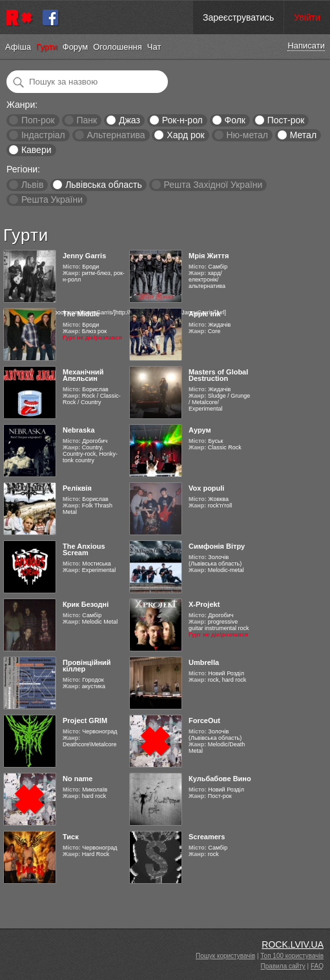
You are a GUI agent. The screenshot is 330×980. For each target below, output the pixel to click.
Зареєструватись (238, 17)
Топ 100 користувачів (292, 956)
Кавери (36, 150)
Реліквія (77, 488)
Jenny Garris (84, 256)
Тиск (71, 837)
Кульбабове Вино (220, 779)
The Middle (81, 314)
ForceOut (204, 720)
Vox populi (206, 488)
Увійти (307, 17)
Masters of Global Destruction (218, 375)
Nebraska (79, 430)
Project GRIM (85, 720)
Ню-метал (247, 135)
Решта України (52, 199)
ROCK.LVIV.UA (293, 944)
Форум (76, 47)
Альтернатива (116, 135)
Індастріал (43, 135)
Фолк (235, 120)
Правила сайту (283, 966)
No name (77, 779)
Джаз (129, 120)
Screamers (207, 837)
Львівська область (104, 185)
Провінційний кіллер (87, 666)
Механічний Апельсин (83, 375)
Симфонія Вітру (217, 546)
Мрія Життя (209, 256)
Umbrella (204, 662)
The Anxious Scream (84, 549)
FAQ (317, 966)
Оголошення (118, 47)
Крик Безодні (86, 604)
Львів (32, 185)
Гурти (47, 47)
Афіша (18, 47)
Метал (303, 135)
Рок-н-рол (182, 120)
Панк (87, 120)
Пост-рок (286, 120)
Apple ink (205, 314)
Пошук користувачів (225, 956)
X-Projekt (204, 604)
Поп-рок (38, 120)
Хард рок (185, 135)
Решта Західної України (213, 185)
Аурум (200, 430)
